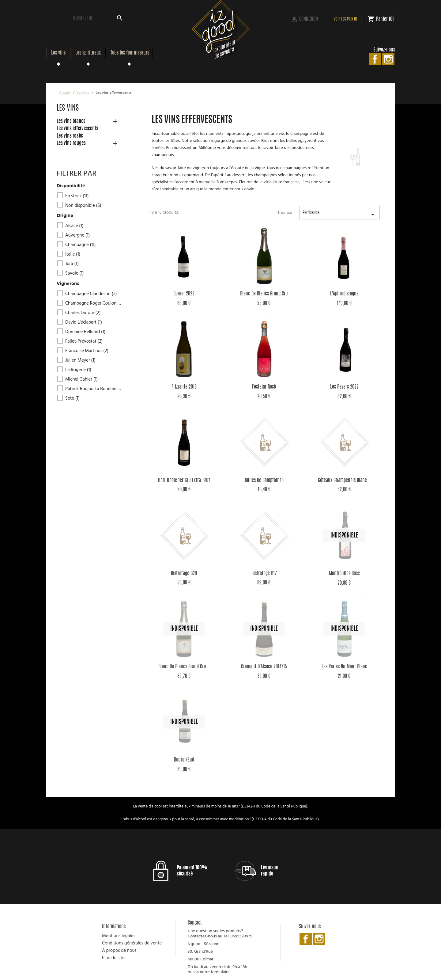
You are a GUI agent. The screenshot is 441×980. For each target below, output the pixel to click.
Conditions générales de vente (132, 943)
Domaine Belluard (85, 332)
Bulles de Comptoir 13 (264, 481)
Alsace (74, 226)
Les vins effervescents (77, 129)
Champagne (81, 245)
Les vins (58, 53)
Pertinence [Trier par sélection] (339, 215)
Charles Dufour (83, 313)
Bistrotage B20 (184, 574)
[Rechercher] (98, 18)
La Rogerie (78, 370)
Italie (73, 254)
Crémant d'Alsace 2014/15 (264, 667)
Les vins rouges (71, 143)
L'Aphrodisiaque (344, 294)
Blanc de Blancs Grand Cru (264, 294)
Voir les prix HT (345, 19)
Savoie (74, 273)
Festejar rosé (264, 387)
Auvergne (77, 235)
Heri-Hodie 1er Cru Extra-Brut (184, 481)
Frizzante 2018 (184, 387)
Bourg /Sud (184, 760)
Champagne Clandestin (91, 294)
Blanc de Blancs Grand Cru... (184, 667)
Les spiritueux (88, 53)
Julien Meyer (80, 360)
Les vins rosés (70, 136)
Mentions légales (119, 936)
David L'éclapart (84, 322)
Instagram (388, 59)
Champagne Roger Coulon (94, 303)
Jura (72, 264)
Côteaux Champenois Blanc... (344, 481)
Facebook (375, 59)
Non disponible (83, 206)
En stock (77, 196)
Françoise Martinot (87, 351)
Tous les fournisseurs (130, 53)
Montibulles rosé (344, 574)
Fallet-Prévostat (84, 341)
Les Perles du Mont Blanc (344, 667)
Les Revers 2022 (344, 387)
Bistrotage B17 (264, 574)
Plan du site (113, 958)
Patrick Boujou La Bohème (94, 389)
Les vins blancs (71, 121)
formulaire (220, 972)
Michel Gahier (81, 379)
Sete (72, 398)
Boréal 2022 (184, 294)
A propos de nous (119, 951)
